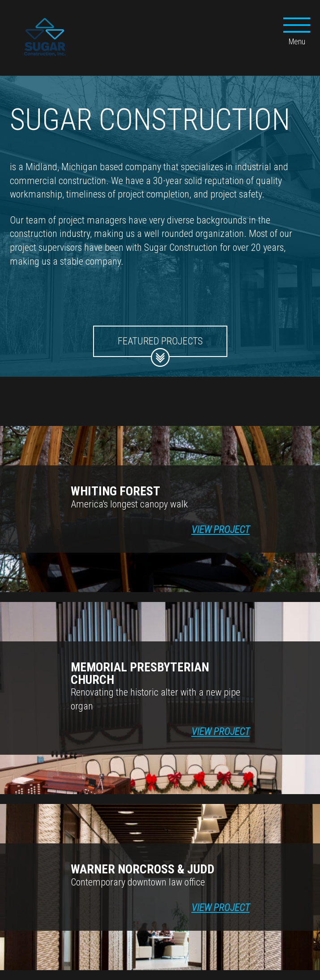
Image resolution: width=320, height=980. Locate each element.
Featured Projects (160, 346)
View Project (221, 530)
